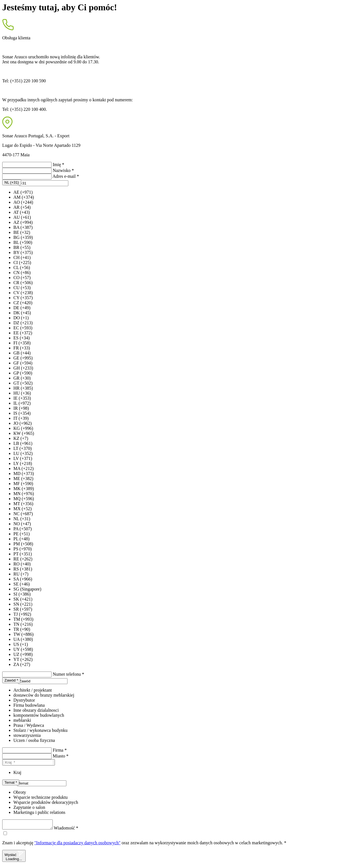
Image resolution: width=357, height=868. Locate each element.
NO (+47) (22, 524)
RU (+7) (21, 574)
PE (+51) (21, 534)
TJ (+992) (22, 614)
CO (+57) (22, 278)
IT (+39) (21, 418)
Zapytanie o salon (29, 807)
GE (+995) (23, 358)
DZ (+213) (23, 323)
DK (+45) (22, 313)
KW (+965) (24, 433)
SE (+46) (21, 584)
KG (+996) (23, 428)
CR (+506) (23, 283)
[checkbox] (5, 835)
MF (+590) (23, 484)
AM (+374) (24, 197)
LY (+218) (23, 463)
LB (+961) (23, 443)
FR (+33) (22, 348)
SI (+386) (22, 594)
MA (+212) (24, 468)
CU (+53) (22, 288)
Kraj (17, 772)
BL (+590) (23, 242)
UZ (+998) (23, 654)
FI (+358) (22, 343)
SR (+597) (23, 609)
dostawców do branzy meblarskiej (44, 695)
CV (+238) (23, 293)
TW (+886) (23, 634)
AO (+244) (23, 202)
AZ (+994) (23, 222)
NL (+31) (22, 519)
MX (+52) (22, 509)
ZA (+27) (22, 664)
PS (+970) (22, 549)
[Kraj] (29, 762)
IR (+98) (21, 408)
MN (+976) (24, 494)
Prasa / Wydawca (29, 725)
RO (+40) (22, 564)
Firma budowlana (29, 705)
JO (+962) (22, 423)
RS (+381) (23, 569)
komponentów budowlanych (39, 715)
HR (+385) (23, 388)
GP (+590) (23, 373)
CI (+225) (22, 262)
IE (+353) (22, 398)
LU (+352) (23, 453)
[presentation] (44, 183)
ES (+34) (21, 338)
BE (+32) (22, 232)
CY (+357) (23, 298)
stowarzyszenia (27, 735)
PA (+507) (23, 529)
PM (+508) (23, 544)
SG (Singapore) (27, 589)
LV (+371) (23, 458)
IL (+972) (22, 403)
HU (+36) (22, 393)
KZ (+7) (21, 438)
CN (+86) (22, 273)
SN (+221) (23, 604)
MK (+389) (24, 489)
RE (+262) (23, 559)
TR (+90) (22, 629)
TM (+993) (23, 619)
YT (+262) (23, 659)
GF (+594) (23, 363)
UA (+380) (23, 639)
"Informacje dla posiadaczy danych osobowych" (77, 844)
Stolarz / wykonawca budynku (40, 730)
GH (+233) (23, 368)
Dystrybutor (24, 700)
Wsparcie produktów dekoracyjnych (46, 802)
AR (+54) (22, 207)
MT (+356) (23, 504)
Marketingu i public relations (39, 812)
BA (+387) (23, 227)
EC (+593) (23, 328)
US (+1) (21, 644)
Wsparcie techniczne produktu (41, 797)
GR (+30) (22, 378)
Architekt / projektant (33, 690)
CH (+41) (22, 257)
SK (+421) (23, 599)
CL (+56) (22, 268)
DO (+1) (21, 318)
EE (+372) (23, 333)
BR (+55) (22, 247)
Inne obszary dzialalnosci (36, 710)
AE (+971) (23, 192)
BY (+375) (23, 252)
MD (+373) (24, 473)
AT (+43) (22, 212)
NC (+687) (23, 514)
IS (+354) (22, 413)
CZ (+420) (23, 303)
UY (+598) (23, 649)
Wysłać (14, 858)
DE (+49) (22, 308)
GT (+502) (23, 383)
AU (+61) (22, 217)
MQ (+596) (24, 499)
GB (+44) (22, 353)
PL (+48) (21, 539)
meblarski (22, 720)
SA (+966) (23, 579)
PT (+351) (23, 554)
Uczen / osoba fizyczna (34, 740)
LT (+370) (22, 448)
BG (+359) (23, 237)
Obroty (20, 792)
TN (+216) (23, 624)
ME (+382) (23, 479)
